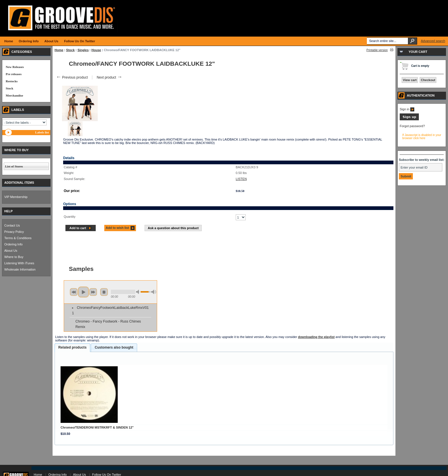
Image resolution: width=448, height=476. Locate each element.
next (93, 292)
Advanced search (433, 41)
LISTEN (241, 179)
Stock (70, 50)
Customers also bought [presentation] (114, 347)
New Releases (15, 67)
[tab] (72, 348)
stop (104, 292)
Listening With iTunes (19, 263)
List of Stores (14, 166)
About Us (11, 251)
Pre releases (14, 74)
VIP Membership (16, 197)
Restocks (12, 81)
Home (59, 50)
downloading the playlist (316, 337)
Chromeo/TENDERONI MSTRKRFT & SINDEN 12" (97, 427)
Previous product (72, 77)
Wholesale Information (20, 269)
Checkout (428, 80)
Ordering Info (13, 244)
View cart (410, 80)
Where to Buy (14, 257)
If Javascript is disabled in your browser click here (422, 137)
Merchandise (14, 95)
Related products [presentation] (72, 347)
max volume (154, 292)
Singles (83, 50)
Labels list (42, 132)
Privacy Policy (14, 232)
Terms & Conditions (18, 238)
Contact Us (12, 225)
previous (74, 292)
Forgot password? (412, 126)
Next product (109, 77)
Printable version (377, 50)
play (83, 292)
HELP (8, 211)
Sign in (407, 109)
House (96, 50)
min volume (139, 292)
